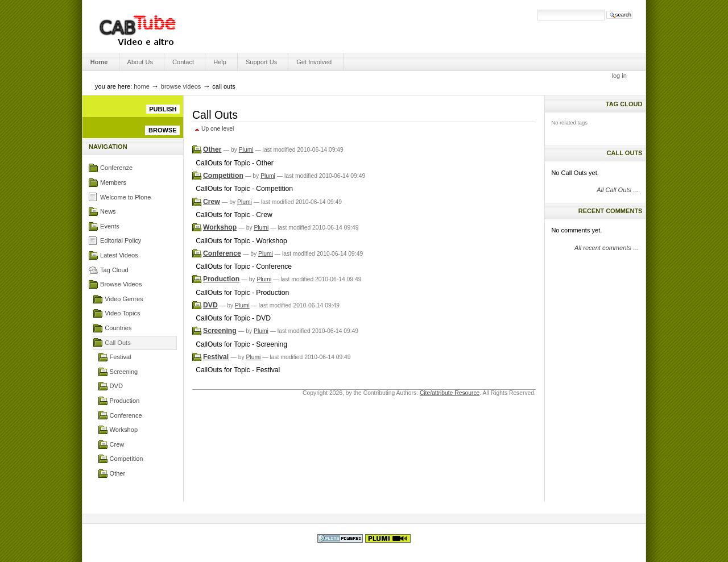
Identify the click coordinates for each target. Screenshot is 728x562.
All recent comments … (607, 248)
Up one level (218, 129)
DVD (116, 386)
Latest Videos (119, 255)
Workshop (124, 430)
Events (110, 226)
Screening (124, 372)
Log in (619, 76)
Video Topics (122, 313)
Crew (117, 444)
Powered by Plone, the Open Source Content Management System (340, 538)
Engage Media (137, 26)
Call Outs (117, 343)
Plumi (246, 150)
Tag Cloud (114, 270)
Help (220, 62)
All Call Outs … (618, 190)
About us (140, 62)
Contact (183, 62)
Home (99, 62)
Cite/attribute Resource (450, 393)
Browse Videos (181, 86)
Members (113, 182)
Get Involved (314, 62)
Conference (126, 415)
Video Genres (124, 299)
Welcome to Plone (125, 197)
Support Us (261, 62)
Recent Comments (611, 211)
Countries (118, 328)
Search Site (491, 9)
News (108, 211)
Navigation (108, 147)
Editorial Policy (121, 240)
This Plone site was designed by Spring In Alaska (388, 538)
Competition (127, 459)
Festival (121, 357)
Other (118, 473)
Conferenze (116, 168)
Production (125, 401)
